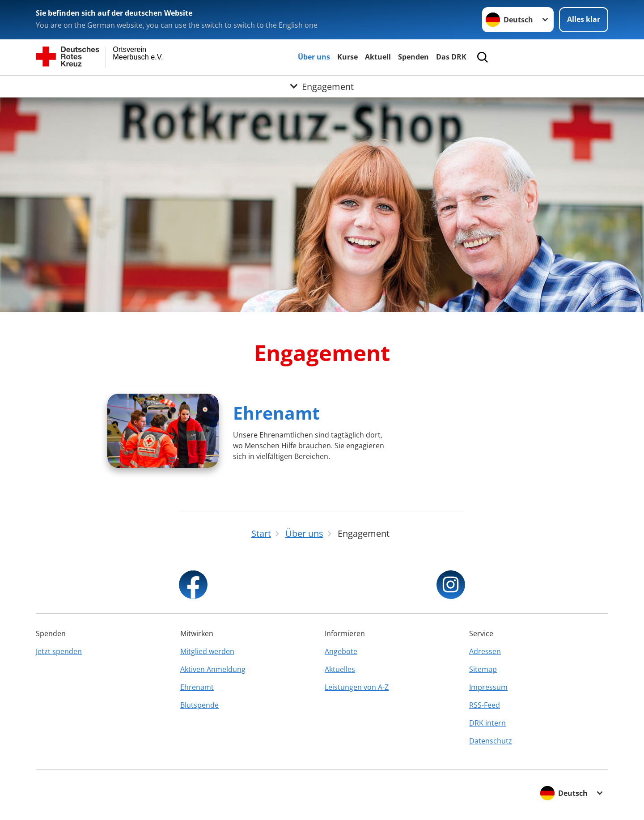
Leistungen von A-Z (357, 687)
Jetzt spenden (59, 651)
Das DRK (451, 57)
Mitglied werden (207, 651)
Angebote (341, 651)
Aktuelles (340, 669)
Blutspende (199, 705)
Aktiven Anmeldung (213, 669)
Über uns (314, 57)
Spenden (413, 57)
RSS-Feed (485, 705)
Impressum (488, 687)
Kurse (347, 57)
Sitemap (483, 669)
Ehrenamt (276, 413)
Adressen (485, 651)
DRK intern (487, 723)
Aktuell (378, 57)
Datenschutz (491, 741)
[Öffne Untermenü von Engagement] (322, 86)
